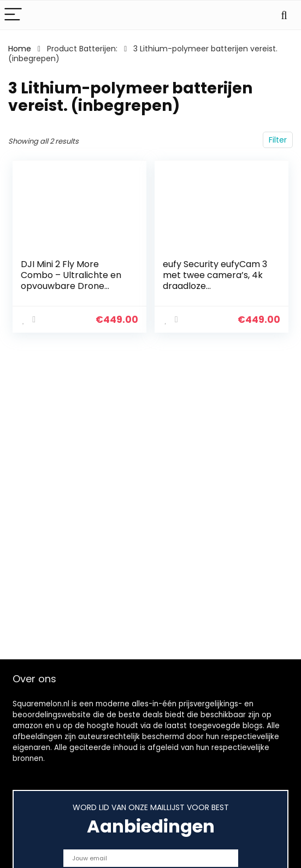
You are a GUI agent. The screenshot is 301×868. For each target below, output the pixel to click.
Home (20, 49)
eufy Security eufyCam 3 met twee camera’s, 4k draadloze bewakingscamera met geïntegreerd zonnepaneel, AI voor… (215, 291)
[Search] (284, 15)
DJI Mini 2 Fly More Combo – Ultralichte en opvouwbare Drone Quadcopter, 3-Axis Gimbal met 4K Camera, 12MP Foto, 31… (73, 291)
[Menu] (13, 15)
